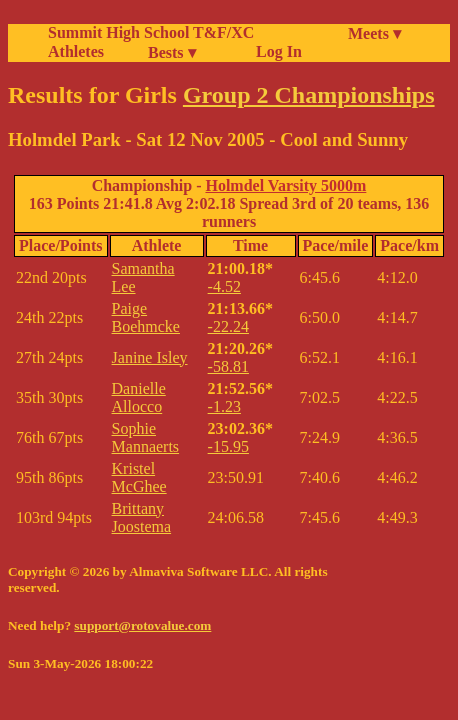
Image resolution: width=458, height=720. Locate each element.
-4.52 (224, 286)
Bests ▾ (172, 52)
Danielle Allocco (139, 397)
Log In (275, 51)
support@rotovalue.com (142, 625)
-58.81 (228, 366)
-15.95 (228, 446)
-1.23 (224, 406)
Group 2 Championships (309, 95)
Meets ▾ (374, 33)
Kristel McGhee (139, 477)
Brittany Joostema (142, 517)
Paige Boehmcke (146, 317)
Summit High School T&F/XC (151, 32)
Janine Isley (150, 357)
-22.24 (228, 326)
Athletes (76, 51)
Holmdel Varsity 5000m (285, 185)
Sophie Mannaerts (146, 437)
